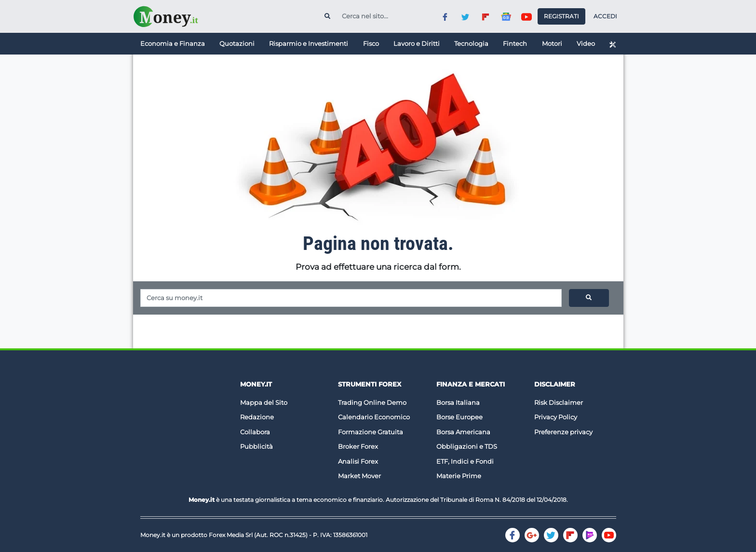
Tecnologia (471, 43)
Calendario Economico (374, 417)
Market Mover (359, 476)
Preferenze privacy (563, 432)
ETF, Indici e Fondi (465, 461)
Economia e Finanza (173, 43)
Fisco (371, 43)
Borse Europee (459, 417)
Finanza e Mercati (471, 384)
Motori (552, 43)
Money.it (256, 384)
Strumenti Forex (370, 384)
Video (586, 43)
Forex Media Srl (231, 535)
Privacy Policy (556, 417)
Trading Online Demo (372, 402)
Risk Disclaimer (559, 402)
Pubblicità (256, 446)
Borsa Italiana (458, 402)
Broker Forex (358, 446)
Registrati (561, 16)
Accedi (605, 16)
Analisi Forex (358, 461)
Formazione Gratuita (371, 432)
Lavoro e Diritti (417, 43)
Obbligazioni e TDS (467, 446)
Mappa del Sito (264, 402)
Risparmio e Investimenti (309, 43)
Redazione (257, 417)
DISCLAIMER (555, 384)
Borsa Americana (463, 432)
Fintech (515, 43)
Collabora (255, 432)
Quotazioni (237, 43)
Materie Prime (459, 476)
